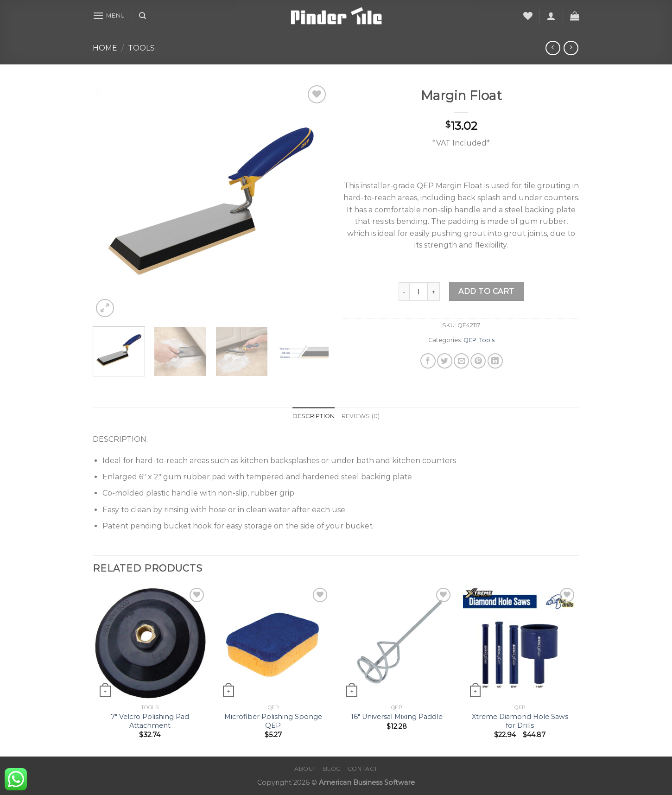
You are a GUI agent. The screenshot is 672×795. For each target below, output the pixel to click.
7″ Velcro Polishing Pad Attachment (150, 721)
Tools (141, 48)
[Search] (143, 16)
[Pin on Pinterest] (478, 361)
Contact (363, 769)
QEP (470, 340)
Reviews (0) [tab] (361, 416)
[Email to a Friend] (461, 361)
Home (105, 48)
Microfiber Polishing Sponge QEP (273, 721)
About (305, 769)
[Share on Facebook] (428, 361)
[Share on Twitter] (445, 361)
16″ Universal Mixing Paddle (397, 717)
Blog (332, 769)
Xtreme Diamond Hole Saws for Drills (520, 721)
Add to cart (486, 291)
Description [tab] (314, 416)
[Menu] (109, 16)
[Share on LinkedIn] (495, 361)
